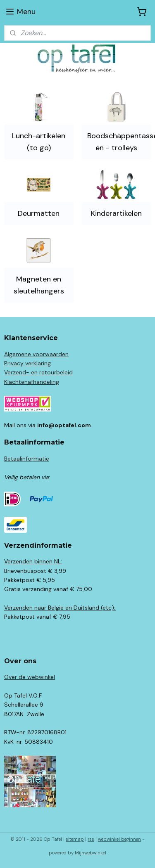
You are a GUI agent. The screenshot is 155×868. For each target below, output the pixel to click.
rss (91, 839)
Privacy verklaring (27, 363)
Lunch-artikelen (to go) (39, 142)
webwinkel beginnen (119, 839)
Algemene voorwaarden (36, 354)
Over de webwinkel (30, 677)
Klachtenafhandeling (32, 382)
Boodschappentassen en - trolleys (119, 142)
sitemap (75, 839)
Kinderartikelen (116, 213)
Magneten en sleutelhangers (39, 285)
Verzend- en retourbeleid (38, 372)
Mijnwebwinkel (91, 853)
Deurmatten (39, 213)
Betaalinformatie (27, 459)
